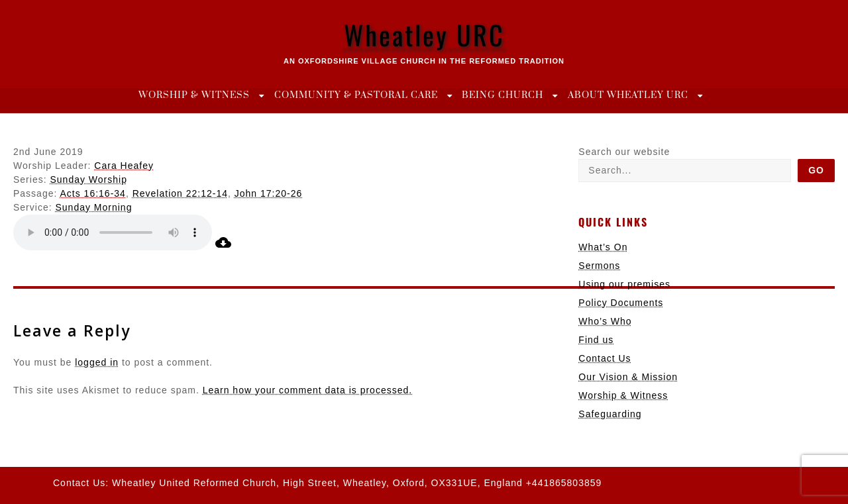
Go (816, 170)
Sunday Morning (93, 207)
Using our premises (624, 284)
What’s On (603, 247)
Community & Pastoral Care (356, 95)
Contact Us (605, 358)
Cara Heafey (124, 166)
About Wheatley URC (628, 95)
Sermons (599, 266)
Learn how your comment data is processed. (307, 390)
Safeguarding (610, 414)
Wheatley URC (424, 34)
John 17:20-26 (269, 193)
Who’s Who (605, 321)
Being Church (503, 95)
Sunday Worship (88, 179)
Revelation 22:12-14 (180, 193)
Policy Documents (621, 303)
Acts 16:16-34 (93, 193)
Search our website (624, 152)
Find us (596, 340)
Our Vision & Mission (628, 377)
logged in (97, 362)
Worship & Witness (194, 95)
